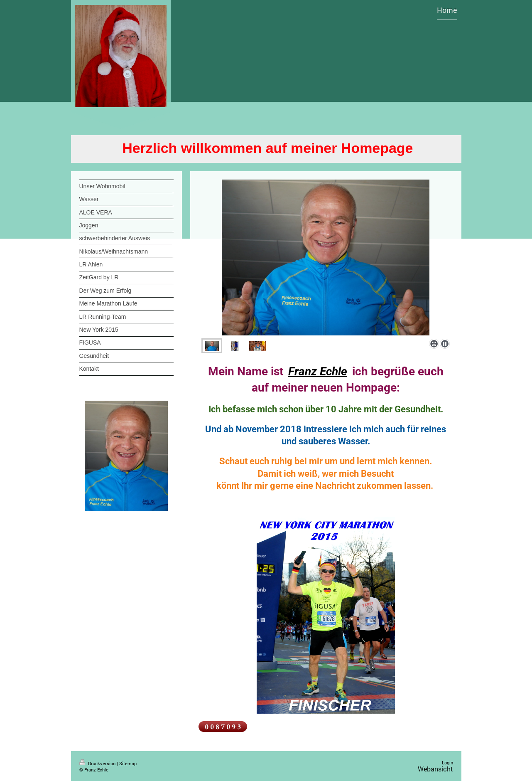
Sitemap (128, 763)
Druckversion (98, 763)
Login (447, 763)
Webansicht (435, 769)
